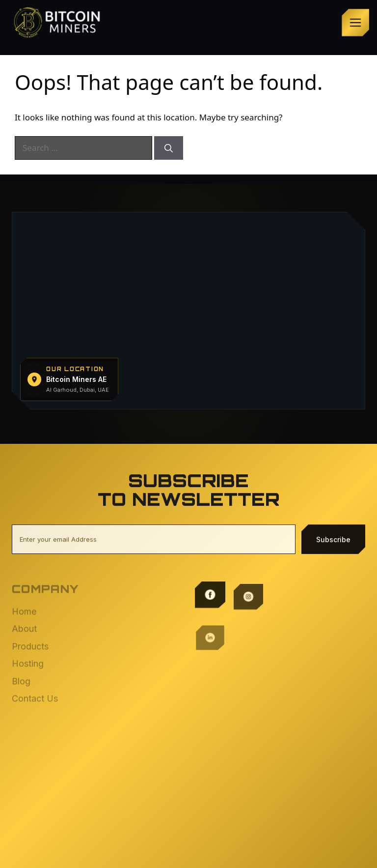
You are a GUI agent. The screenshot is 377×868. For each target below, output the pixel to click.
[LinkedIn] (210, 631)
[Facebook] (210, 593)
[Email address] (154, 541)
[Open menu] (355, 23)
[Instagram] (248, 593)
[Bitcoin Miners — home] (60, 23)
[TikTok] (210, 669)
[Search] (169, 148)
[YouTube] (248, 669)
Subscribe (333, 541)
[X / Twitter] (248, 631)
